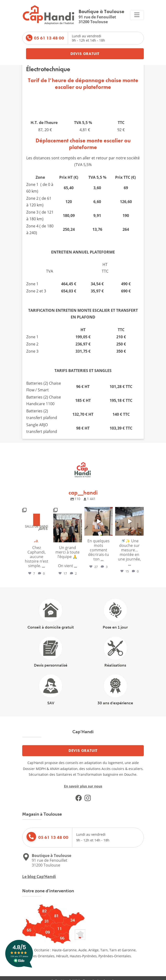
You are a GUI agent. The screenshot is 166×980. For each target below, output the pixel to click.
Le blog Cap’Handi (39, 877)
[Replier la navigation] (137, 15)
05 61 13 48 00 (49, 38)
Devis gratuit (85, 54)
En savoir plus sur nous (83, 786)
